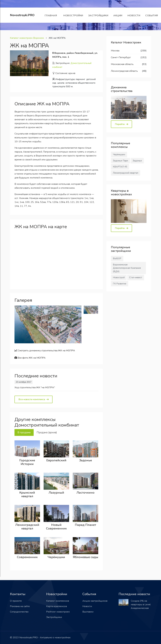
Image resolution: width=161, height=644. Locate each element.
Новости (134, 16)
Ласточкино (85, 493)
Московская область (122, 64)
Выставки (88, 612)
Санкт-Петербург (121, 57)
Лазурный (56, 493)
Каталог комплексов (58, 601)
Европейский (56, 460)
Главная (52, 16)
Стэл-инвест (136, 277)
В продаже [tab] (24, 432)
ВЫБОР (117, 258)
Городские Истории (27, 462)
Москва (115, 51)
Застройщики (98, 16)
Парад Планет (85, 525)
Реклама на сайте (20, 606)
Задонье (86, 460)
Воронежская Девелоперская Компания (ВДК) (127, 268)
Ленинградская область (124, 71)
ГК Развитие (120, 284)
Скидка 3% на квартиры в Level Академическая (141, 605)
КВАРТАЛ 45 (120, 167)
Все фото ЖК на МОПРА (30, 358)
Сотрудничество (19, 612)
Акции (118, 16)
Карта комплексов (57, 606)
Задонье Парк (120, 161)
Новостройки (73, 16)
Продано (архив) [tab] (47, 432)
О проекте (16, 601)
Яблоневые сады (86, 557)
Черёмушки (56, 557)
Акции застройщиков (95, 601)
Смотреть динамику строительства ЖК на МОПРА (45, 351)
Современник (27, 557)
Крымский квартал (27, 494)
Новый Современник (56, 527)
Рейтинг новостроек (58, 612)
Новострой (119, 277)
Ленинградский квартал (27, 527)
